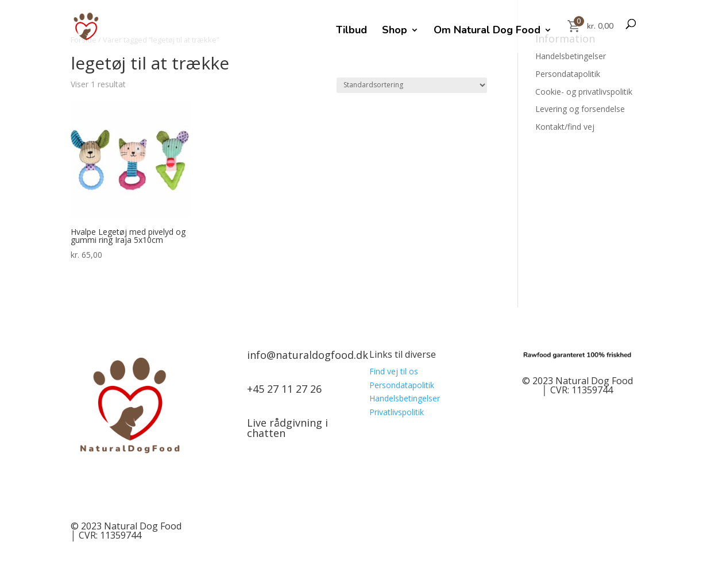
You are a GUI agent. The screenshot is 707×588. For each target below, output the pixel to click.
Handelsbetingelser (571, 56)
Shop (395, 31)
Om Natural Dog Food (487, 31)
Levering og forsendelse (580, 109)
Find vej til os (394, 371)
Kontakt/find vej (565, 127)
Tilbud (351, 31)
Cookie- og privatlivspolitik (584, 92)
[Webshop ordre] (412, 85)
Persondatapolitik (568, 74)
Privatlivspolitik (397, 412)
